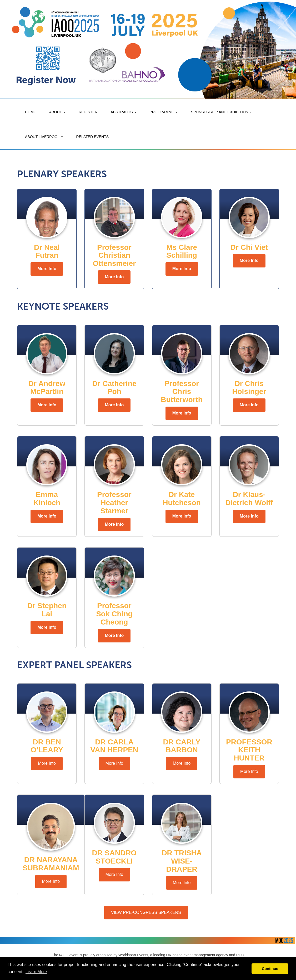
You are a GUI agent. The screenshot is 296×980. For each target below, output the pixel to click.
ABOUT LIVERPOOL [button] (44, 137)
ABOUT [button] (57, 112)
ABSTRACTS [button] (123, 112)
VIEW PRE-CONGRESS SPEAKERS (146, 912)
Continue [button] (270, 969)
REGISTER (88, 112)
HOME (31, 112)
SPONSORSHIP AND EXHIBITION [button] (222, 112)
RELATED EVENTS (92, 137)
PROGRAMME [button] (164, 112)
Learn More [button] (36, 972)
